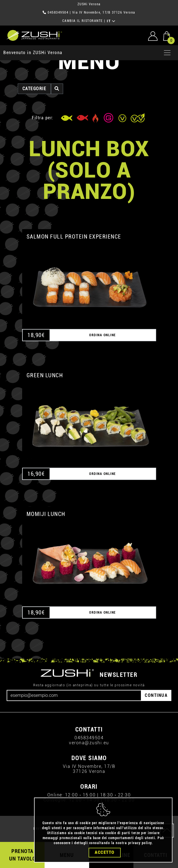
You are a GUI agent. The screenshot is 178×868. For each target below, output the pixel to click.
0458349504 (58, 12)
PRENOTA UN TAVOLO (23, 855)
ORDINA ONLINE (103, 335)
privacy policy (140, 843)
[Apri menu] (167, 53)
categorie (34, 89)
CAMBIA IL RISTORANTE (83, 21)
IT (111, 21)
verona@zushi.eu (89, 743)
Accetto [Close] (105, 852)
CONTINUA (156, 695)
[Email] (74, 695)
